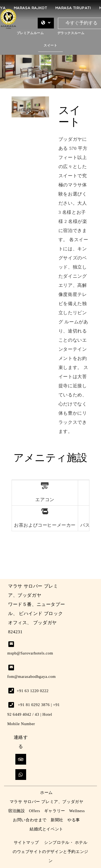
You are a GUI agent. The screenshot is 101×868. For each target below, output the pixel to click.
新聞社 (57, 820)
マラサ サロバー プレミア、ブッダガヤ (47, 802)
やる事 (74, 820)
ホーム (46, 793)
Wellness (77, 811)
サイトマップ (26, 842)
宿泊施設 (16, 811)
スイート (50, 46)
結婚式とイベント (46, 829)
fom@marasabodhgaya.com (32, 677)
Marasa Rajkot (30, 8)
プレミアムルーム (30, 33)
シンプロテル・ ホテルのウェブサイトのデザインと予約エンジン (50, 852)
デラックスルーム (71, 33)
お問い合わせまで (30, 820)
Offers (35, 811)
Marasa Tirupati (73, 8)
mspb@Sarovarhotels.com (30, 653)
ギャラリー (55, 811)
